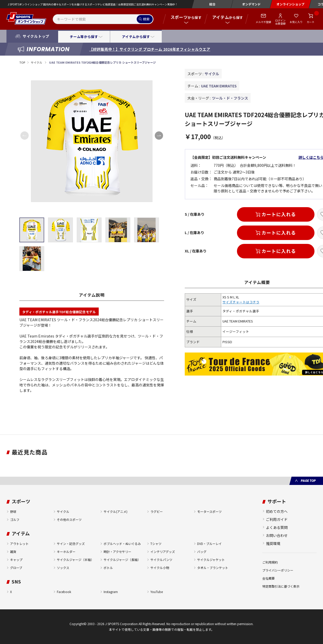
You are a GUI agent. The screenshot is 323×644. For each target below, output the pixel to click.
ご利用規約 (270, 562)
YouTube (157, 592)
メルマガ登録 (263, 22)
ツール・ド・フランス (230, 98)
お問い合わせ (277, 535)
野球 (13, 511)
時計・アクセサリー (117, 552)
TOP (22, 62)
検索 (146, 19)
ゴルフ (15, 519)
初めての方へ (277, 511)
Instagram (111, 592)
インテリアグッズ (163, 552)
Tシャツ (156, 544)
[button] (159, 136)
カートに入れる (279, 214)
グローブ (16, 568)
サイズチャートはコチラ (241, 302)
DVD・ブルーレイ (209, 544)
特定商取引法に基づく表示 (281, 586)
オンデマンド (251, 4)
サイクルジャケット (211, 560)
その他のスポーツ (69, 519)
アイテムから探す (136, 37)
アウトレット (19, 544)
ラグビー (157, 511)
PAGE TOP (308, 481)
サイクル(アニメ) (116, 511)
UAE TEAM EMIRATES (219, 86)
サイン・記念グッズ (71, 544)
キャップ (16, 560)
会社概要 (268, 578)
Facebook (64, 592)
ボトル (108, 568)
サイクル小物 (160, 568)
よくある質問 (277, 527)
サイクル (37, 62)
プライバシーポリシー (278, 570)
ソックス (63, 568)
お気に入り (296, 22)
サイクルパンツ (161, 560)
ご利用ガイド (277, 519)
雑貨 (13, 552)
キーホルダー (66, 552)
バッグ (202, 552)
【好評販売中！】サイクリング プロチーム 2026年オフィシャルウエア (150, 49)
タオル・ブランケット (213, 568)
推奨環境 (273, 543)
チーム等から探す (84, 37)
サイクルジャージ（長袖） (122, 560)
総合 (212, 4)
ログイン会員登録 (280, 22)
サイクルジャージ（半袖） (75, 560)
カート (311, 22)
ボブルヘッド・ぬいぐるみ (122, 544)
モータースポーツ (209, 511)
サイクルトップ (36, 36)
